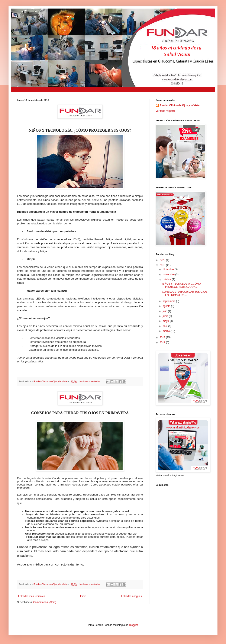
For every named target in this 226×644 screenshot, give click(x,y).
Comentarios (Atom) (45, 602)
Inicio (83, 596)
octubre (167, 279)
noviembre (169, 275)
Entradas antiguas (131, 596)
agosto (167, 306)
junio (166, 316)
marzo (167, 331)
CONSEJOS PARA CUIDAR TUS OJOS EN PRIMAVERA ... (185, 293)
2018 (163, 337)
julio (165, 311)
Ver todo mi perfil (165, 111)
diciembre (169, 269)
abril (165, 326)
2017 (163, 342)
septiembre (169, 301)
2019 (163, 265)
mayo (166, 321)
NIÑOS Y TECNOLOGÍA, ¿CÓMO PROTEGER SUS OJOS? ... (181, 285)
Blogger (133, 625)
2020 (163, 260)
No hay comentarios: (90, 381)
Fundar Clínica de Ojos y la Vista (180, 105)
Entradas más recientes (32, 596)
